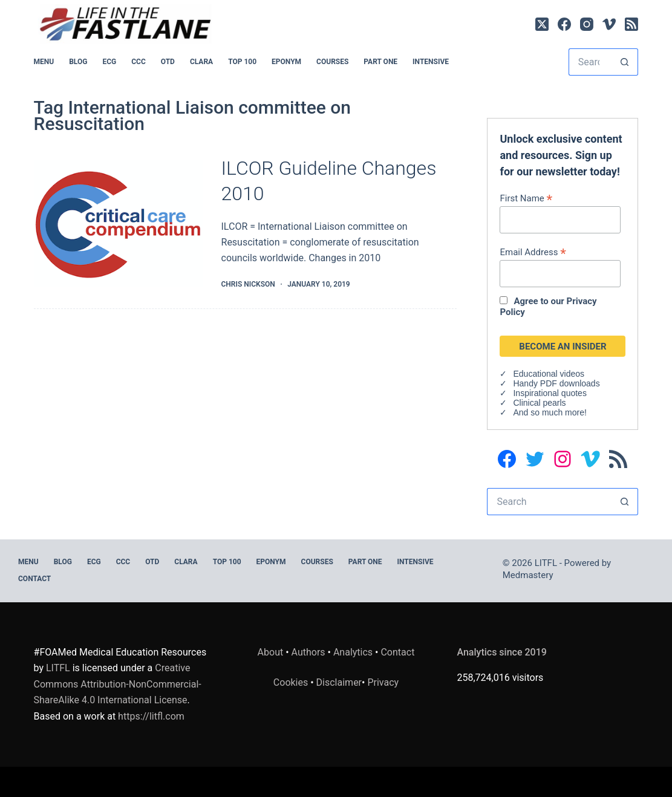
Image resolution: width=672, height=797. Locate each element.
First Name (526, 198)
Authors (308, 652)
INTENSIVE (431, 62)
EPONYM (286, 62)
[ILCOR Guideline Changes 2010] (119, 223)
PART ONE (380, 62)
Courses (332, 62)
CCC (139, 62)
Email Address (533, 252)
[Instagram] (587, 24)
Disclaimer (339, 682)
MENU (44, 62)
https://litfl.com (151, 716)
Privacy (383, 682)
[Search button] (625, 62)
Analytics (353, 652)
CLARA (201, 62)
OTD (168, 62)
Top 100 (242, 62)
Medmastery (528, 575)
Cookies (292, 682)
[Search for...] (590, 62)
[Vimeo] (609, 24)
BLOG (78, 62)
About (271, 652)
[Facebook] (564, 24)
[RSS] (631, 24)
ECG (109, 62)
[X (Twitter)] (542, 24)
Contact (34, 579)
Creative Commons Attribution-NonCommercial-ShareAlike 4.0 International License (118, 684)
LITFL (58, 668)
